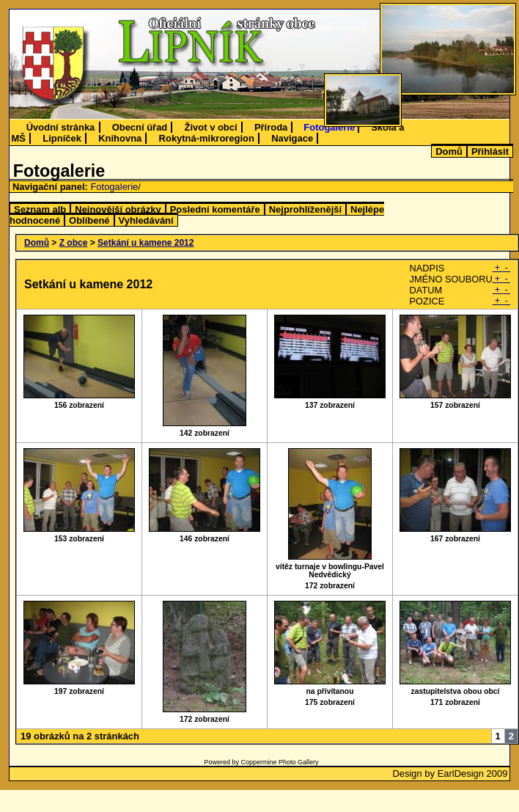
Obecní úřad (140, 127)
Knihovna (120, 138)
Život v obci (211, 127)
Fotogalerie (329, 127)
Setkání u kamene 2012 (146, 243)
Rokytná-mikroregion (207, 138)
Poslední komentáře (215, 209)
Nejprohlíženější (305, 209)
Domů (449, 151)
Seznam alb (40, 209)
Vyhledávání (146, 220)
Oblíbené (89, 220)
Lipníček (62, 138)
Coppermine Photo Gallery (279, 762)
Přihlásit (490, 151)
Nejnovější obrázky (118, 209)
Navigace (292, 138)
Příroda (271, 127)
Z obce (74, 243)
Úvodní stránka (61, 127)
